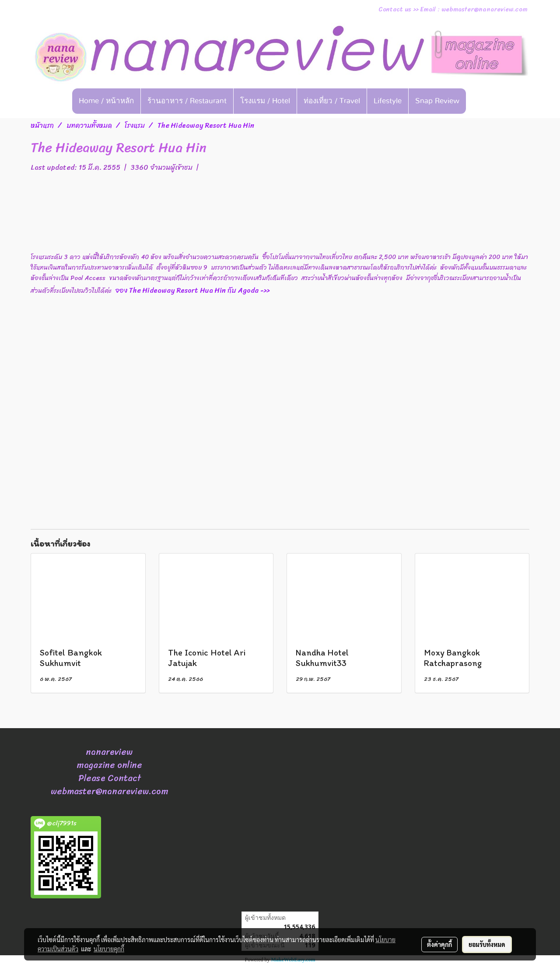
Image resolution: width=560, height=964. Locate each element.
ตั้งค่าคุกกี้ (439, 944)
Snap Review (437, 101)
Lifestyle (388, 101)
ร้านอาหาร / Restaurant (187, 101)
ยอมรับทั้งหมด (487, 944)
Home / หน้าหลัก (106, 101)
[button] (479, 101)
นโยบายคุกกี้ (109, 949)
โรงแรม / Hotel (265, 101)
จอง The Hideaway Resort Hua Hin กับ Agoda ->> (206, 290)
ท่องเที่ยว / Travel (332, 101)
